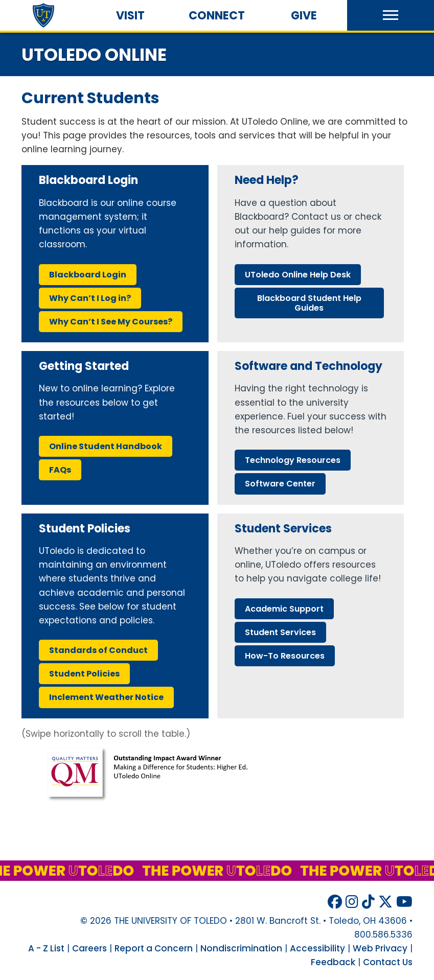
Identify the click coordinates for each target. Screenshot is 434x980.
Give (304, 16)
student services (280, 632)
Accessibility (317, 948)
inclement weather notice (106, 697)
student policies (84, 674)
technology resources (293, 460)
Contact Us (388, 962)
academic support (284, 609)
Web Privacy (380, 948)
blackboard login (88, 275)
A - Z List (46, 948)
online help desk (298, 275)
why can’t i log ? (90, 298)
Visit (130, 16)
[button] (391, 15)
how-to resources (285, 656)
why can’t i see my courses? (111, 322)
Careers (89, 948)
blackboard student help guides (309, 303)
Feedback (333, 962)
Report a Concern (154, 948)
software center (280, 484)
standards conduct (98, 650)
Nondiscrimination (241, 948)
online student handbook (106, 446)
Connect (217, 16)
